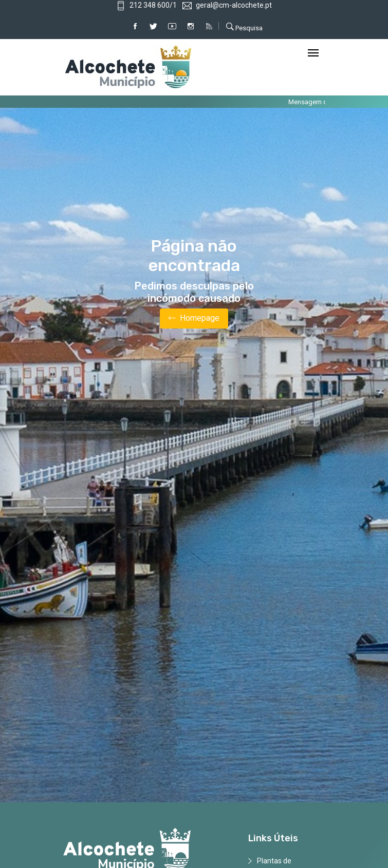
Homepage (194, 319)
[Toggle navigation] (313, 54)
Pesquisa (244, 27)
